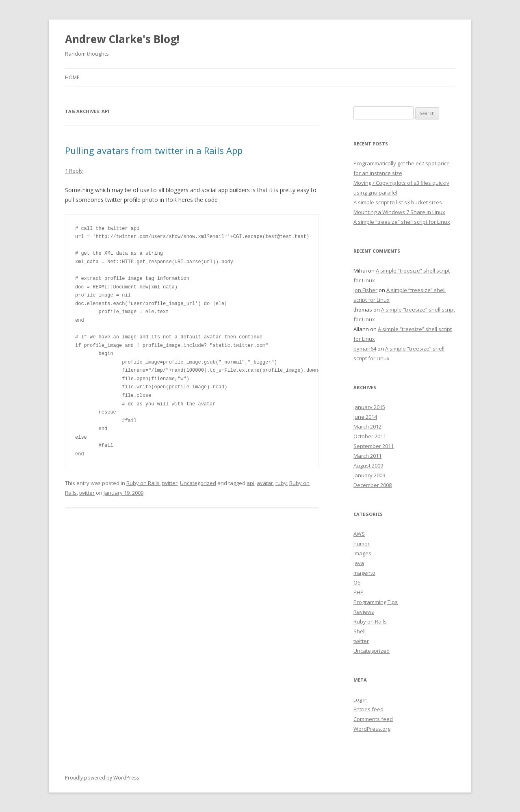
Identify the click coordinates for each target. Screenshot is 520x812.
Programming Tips (376, 602)
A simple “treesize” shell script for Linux (402, 222)
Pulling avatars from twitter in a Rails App (154, 150)
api (250, 483)
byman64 (365, 349)
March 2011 (367, 456)
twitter (170, 483)
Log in (361, 699)
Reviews (364, 612)
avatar (265, 483)
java (359, 563)
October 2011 (370, 436)
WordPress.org (372, 729)
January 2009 (369, 475)
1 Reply (74, 171)
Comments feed (373, 719)
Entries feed (368, 709)
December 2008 (373, 485)
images (362, 553)
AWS (359, 534)
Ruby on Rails (143, 483)
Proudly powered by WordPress (102, 778)
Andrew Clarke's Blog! (122, 39)
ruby (281, 483)
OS (357, 582)
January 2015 (369, 407)
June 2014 (365, 417)
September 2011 (374, 446)
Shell (360, 631)
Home (72, 77)
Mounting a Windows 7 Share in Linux (399, 212)
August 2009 (368, 466)
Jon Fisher (365, 290)
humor (362, 543)
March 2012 (367, 427)
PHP (359, 592)
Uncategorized (198, 483)
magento (364, 573)
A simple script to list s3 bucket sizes (398, 202)
